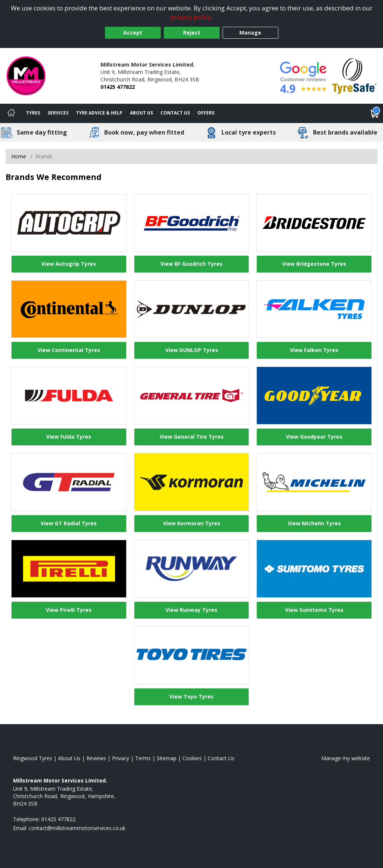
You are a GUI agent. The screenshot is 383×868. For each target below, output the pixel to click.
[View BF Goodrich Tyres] (192, 223)
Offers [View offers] (206, 113)
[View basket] (375, 113)
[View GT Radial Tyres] (69, 482)
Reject (192, 33)
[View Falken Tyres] (314, 309)
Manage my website (346, 758)
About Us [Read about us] (69, 758)
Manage (250, 33)
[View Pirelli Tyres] (69, 569)
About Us (141, 113)
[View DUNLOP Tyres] (192, 309)
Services (58, 113)
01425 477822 (118, 87)
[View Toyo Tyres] (192, 655)
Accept (133, 33)
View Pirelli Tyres (69, 610)
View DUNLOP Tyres (192, 350)
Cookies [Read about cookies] (192, 758)
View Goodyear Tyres (314, 437)
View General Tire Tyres (192, 437)
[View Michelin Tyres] (314, 482)
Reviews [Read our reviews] (96, 758)
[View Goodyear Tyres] (314, 396)
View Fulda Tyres (69, 437)
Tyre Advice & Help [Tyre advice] (99, 113)
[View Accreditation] (355, 75)
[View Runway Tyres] (192, 569)
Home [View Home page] (19, 156)
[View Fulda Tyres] (69, 396)
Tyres (33, 113)
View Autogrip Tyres (69, 264)
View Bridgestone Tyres (314, 264)
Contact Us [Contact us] (175, 113)
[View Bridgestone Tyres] (314, 223)
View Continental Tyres (69, 350)
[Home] (11, 113)
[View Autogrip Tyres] (69, 223)
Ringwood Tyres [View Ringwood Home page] (33, 758)
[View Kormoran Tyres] (192, 482)
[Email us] (77, 828)
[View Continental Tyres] (69, 309)
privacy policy (191, 17)
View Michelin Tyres (314, 523)
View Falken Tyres (314, 350)
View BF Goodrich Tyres (191, 264)
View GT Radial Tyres (69, 523)
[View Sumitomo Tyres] (314, 569)
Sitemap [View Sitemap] (167, 758)
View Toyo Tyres (191, 696)
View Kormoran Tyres (192, 523)
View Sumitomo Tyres (314, 610)
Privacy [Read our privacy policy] (121, 758)
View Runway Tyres (191, 610)
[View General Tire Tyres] (192, 396)
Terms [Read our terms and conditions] (143, 758)
